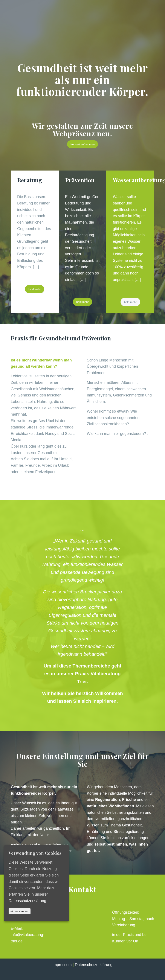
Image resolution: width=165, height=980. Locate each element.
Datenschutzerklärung (94, 965)
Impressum (62, 965)
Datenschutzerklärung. (28, 901)
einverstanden (20, 911)
